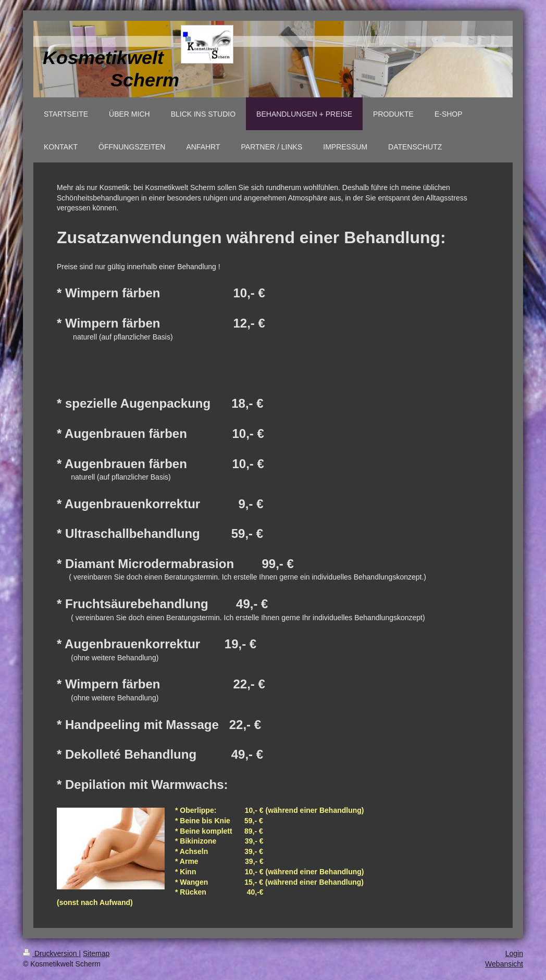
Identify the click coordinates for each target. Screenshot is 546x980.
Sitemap (96, 953)
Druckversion (51, 953)
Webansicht (504, 964)
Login (514, 953)
